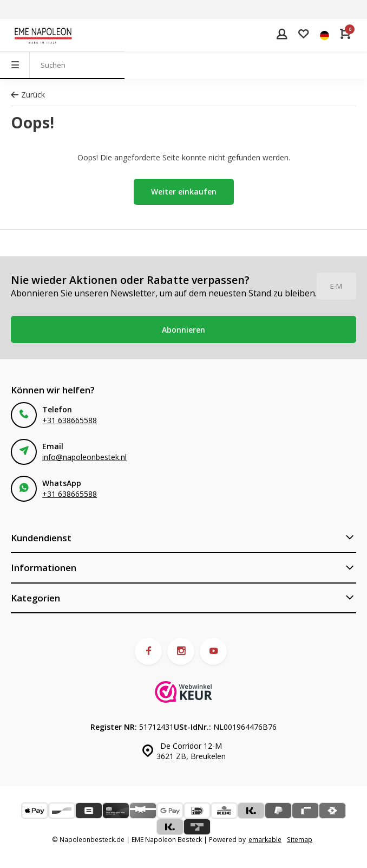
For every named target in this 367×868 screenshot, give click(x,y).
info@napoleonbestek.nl (84, 457)
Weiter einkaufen (184, 192)
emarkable (265, 839)
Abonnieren (183, 330)
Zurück (28, 95)
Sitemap (300, 839)
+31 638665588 (70, 420)
